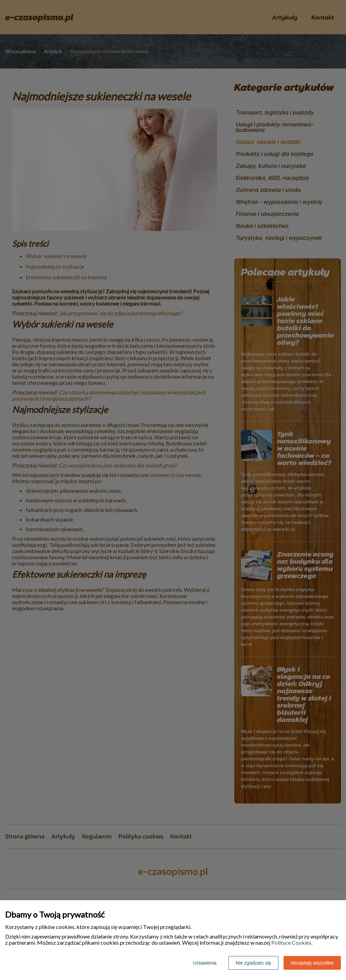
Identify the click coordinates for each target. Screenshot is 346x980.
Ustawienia (205, 963)
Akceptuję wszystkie (312, 963)
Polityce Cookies (291, 942)
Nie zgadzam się (253, 963)
